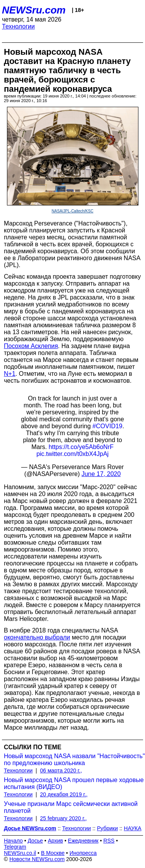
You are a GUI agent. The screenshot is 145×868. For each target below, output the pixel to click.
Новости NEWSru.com (37, 859)
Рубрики (107, 828)
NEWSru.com (34, 10)
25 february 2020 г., (64, 818)
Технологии (18, 26)
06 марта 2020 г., (61, 770)
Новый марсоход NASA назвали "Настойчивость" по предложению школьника (74, 759)
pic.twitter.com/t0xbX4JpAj (72, 454)
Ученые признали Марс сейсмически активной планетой (71, 807)
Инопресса (83, 853)
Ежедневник (83, 841)
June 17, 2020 (101, 474)
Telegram (15, 847)
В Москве (53, 853)
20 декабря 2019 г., (64, 794)
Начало (13, 841)
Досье (35, 841)
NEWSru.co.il (20, 853)
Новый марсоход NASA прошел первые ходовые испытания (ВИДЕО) (74, 783)
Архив (55, 841)
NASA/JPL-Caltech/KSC (73, 211)
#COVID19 (107, 426)
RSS (109, 841)
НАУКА (132, 828)
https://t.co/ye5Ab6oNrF (81, 447)
